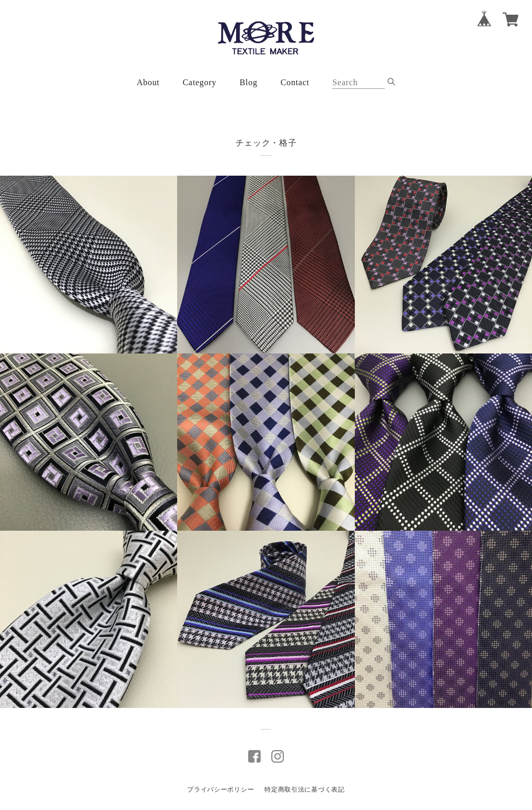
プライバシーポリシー (221, 789)
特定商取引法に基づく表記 (304, 789)
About (148, 82)
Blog (249, 82)
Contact (295, 82)
